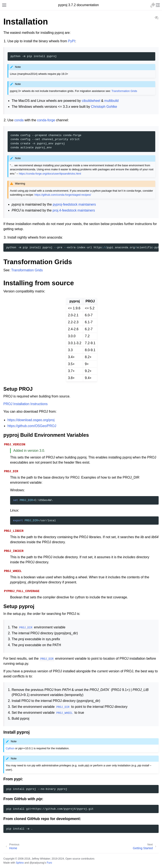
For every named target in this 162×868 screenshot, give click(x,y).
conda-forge (46, 120)
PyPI (72, 41)
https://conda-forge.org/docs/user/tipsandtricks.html (50, 174)
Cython (10, 748)
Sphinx (20, 863)
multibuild (112, 101)
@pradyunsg (37, 863)
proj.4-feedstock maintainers (74, 210)
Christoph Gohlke (104, 107)
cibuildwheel (91, 101)
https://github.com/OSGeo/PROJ (32, 426)
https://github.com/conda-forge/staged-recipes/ (63, 195)
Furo (49, 863)
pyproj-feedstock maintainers (74, 204)
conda (19, 120)
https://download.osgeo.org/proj (31, 420)
